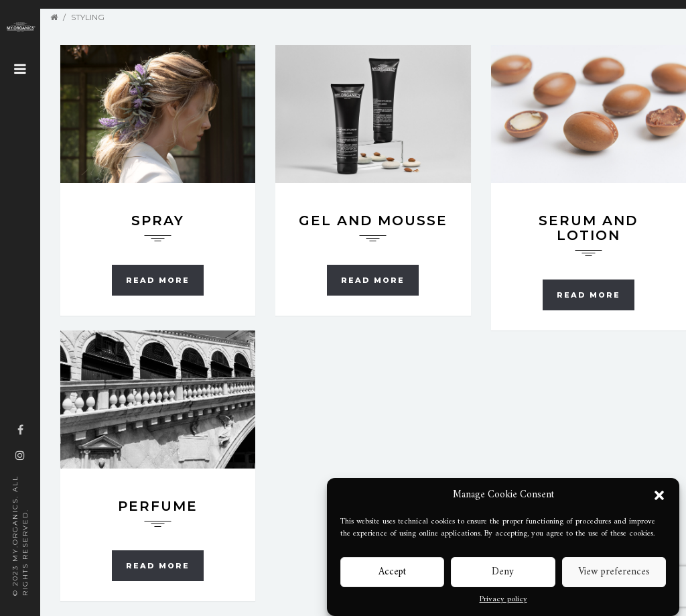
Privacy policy (503, 600)
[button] (659, 495)
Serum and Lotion (588, 228)
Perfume (158, 506)
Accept (392, 572)
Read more (158, 280)
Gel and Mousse (373, 221)
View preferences (614, 572)
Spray (158, 221)
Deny (503, 572)
